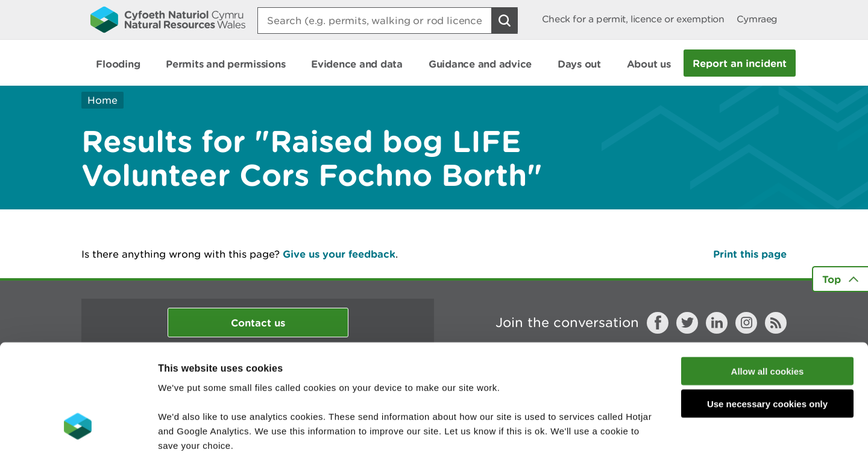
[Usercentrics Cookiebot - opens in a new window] (78, 434)
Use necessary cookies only (767, 315)
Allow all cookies (768, 282)
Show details (639, 434)
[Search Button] (505, 21)
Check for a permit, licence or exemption (633, 19)
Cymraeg (757, 19)
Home (102, 100)
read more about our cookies (261, 385)
